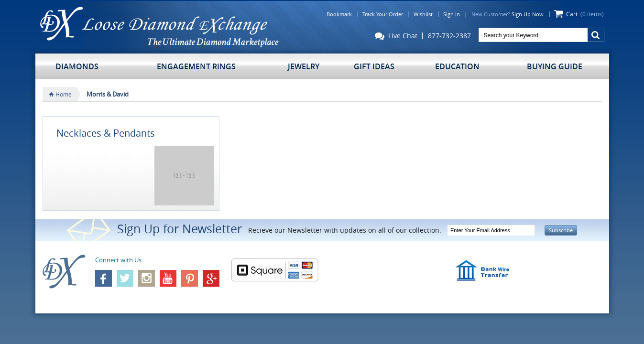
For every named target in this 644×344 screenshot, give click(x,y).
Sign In (452, 14)
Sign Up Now (528, 14)
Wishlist (423, 14)
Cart (585, 14)
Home (64, 94)
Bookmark (339, 14)
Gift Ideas (374, 66)
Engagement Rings (196, 66)
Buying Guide (555, 66)
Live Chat (396, 37)
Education (457, 66)
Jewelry (304, 66)
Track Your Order (383, 14)
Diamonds (77, 66)
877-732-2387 (449, 36)
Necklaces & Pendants (106, 133)
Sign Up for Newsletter (180, 229)
